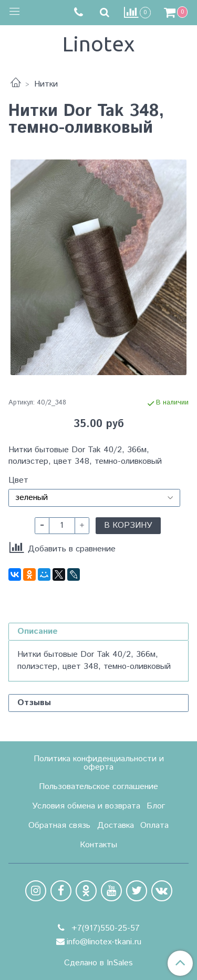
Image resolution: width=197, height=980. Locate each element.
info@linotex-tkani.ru (104, 942)
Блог (156, 806)
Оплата (154, 825)
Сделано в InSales (98, 963)
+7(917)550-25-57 (104, 928)
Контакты (98, 845)
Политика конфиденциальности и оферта (99, 763)
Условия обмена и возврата (86, 806)
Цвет (18, 481)
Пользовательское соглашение (98, 787)
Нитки (46, 84)
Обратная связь (59, 825)
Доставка (116, 825)
